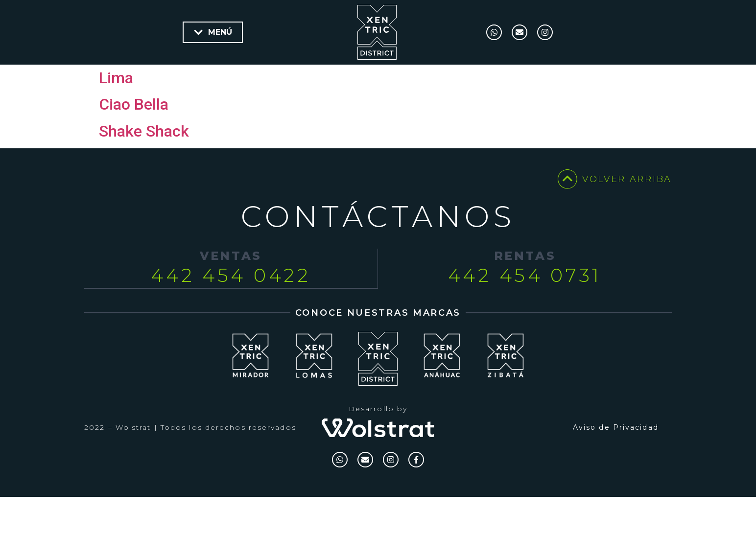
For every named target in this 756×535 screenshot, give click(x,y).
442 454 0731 (525, 307)
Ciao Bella (134, 136)
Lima (116, 109)
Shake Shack (144, 163)
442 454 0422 (231, 307)
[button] (213, 32)
